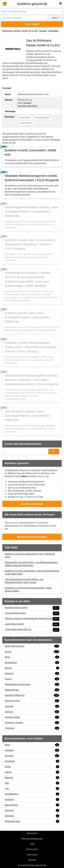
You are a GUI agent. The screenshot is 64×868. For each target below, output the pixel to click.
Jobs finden (32, 24)
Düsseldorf (32, 761)
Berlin (32, 657)
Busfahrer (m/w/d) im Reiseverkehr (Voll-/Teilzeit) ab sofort (30, 555)
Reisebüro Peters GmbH (32, 608)
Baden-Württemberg (32, 646)
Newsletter (32, 833)
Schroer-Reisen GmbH (32, 613)
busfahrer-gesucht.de (32, 4)
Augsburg (32, 799)
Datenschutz (32, 849)
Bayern (32, 652)
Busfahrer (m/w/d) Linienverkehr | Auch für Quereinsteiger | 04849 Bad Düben (32, 572)
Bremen (32, 668)
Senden (28, 103)
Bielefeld (32, 778)
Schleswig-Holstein (32, 723)
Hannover (32, 810)
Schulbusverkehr (42, 118)
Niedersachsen (32, 690)
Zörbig (32, 767)
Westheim (32, 816)
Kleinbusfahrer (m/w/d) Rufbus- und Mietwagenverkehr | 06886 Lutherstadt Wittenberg (31, 564)
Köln (32, 783)
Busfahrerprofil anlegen (32, 537)
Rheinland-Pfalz (32, 701)
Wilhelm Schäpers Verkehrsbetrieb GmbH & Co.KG (32, 619)
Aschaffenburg (32, 794)
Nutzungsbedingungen (32, 839)
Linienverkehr (25, 123)
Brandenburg (32, 663)
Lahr (32, 789)
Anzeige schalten (32, 504)
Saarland (32, 706)
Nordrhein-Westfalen (28, 106)
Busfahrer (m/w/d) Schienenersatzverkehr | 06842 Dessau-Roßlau (28, 589)
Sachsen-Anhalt (32, 717)
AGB (32, 844)
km (55, 18)
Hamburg (32, 673)
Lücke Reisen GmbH (32, 624)
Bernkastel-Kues (32, 821)
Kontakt (32, 860)
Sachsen (32, 712)
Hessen (32, 679)
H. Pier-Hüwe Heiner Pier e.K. (32, 629)
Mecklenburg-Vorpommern (32, 684)
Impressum (32, 855)
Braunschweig (32, 805)
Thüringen (32, 728)
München (32, 756)
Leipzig (32, 772)
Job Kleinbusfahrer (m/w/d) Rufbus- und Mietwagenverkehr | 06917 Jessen (24, 581)
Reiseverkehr (25, 118)
